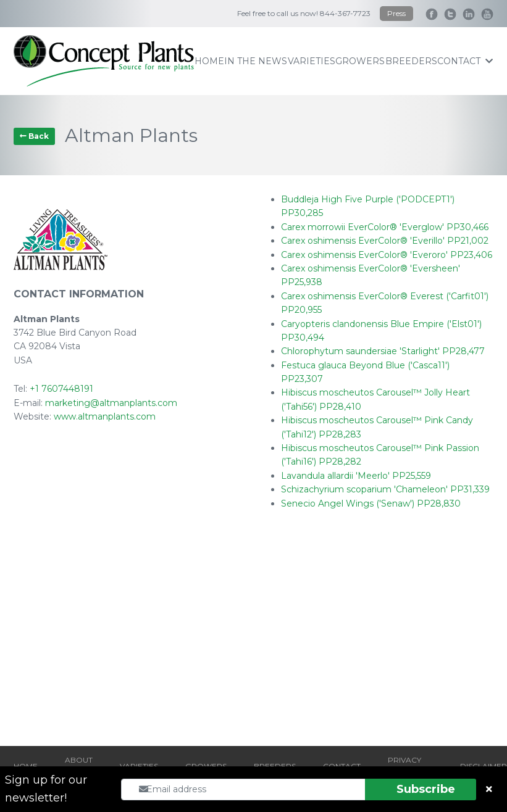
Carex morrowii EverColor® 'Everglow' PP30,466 (385, 227)
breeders (411, 61)
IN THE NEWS (256, 61)
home (209, 61)
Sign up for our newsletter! (46, 789)
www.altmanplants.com (105, 416)
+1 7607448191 (61, 389)
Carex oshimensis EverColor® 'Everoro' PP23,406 (387, 255)
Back (34, 136)
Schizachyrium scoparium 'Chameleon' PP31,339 (385, 489)
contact (465, 61)
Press (396, 13)
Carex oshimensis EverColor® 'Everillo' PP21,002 (385, 241)
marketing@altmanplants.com (111, 403)
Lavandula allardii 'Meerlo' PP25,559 (356, 476)
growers (360, 61)
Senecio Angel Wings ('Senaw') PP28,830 (371, 503)
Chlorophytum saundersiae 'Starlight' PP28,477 (383, 351)
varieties (312, 61)
